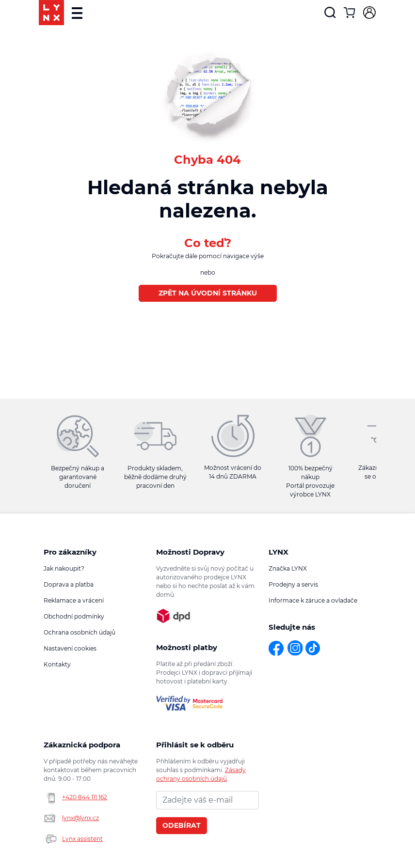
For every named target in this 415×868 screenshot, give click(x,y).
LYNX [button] (279, 552)
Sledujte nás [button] (292, 627)
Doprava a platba (69, 584)
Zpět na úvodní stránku (208, 293)
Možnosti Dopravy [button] (190, 552)
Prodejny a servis (293, 584)
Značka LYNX (288, 568)
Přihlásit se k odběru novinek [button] (195, 745)
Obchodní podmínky (74, 616)
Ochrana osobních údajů (80, 632)
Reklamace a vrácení (74, 600)
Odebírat (182, 825)
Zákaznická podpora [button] (82, 745)
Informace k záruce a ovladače (313, 600)
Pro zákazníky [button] (70, 552)
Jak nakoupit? (64, 568)
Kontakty (57, 664)
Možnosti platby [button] (187, 647)
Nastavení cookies (70, 648)
